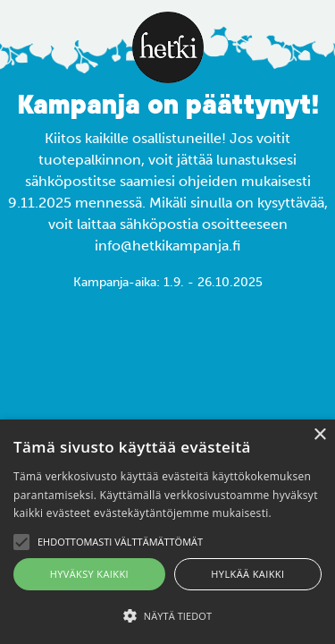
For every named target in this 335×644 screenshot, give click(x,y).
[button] (167, 615)
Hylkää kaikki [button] (247, 574)
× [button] (319, 435)
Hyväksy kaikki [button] (89, 574)
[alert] (167, 532)
